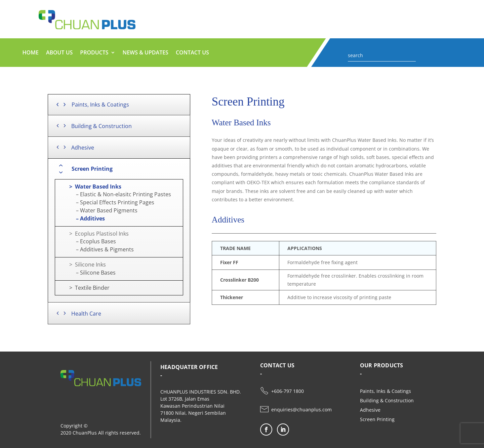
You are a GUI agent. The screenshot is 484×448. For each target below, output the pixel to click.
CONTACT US (192, 53)
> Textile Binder (84, 288)
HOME (31, 53)
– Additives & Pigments (96, 249)
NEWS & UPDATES (146, 53)
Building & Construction (387, 400)
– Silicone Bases (87, 273)
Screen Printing (377, 419)
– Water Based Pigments (98, 210)
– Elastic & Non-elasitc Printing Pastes (115, 194)
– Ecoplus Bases (87, 241)
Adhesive (370, 410)
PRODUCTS (94, 53)
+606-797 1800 (288, 391)
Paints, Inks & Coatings (386, 391)
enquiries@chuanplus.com (301, 410)
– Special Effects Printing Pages (106, 202)
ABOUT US (59, 53)
